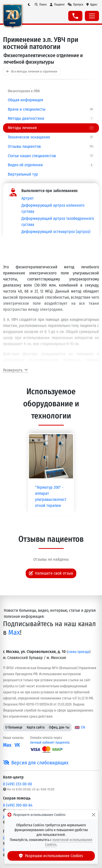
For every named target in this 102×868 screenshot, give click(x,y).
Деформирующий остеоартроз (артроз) (56, 232)
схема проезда (79, 652)
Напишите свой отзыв (51, 573)
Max (14, 632)
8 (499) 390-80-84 (18, 805)
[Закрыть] (93, 815)
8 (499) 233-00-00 (18, 784)
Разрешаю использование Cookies (51, 856)
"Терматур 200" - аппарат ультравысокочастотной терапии (51, 496)
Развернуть (15, 370)
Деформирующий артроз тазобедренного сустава (58, 221)
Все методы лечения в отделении (32, 71)
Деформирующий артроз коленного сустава (53, 208)
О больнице (14, 727)
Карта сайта (36, 727)
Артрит (28, 198)
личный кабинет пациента (50, 743)
